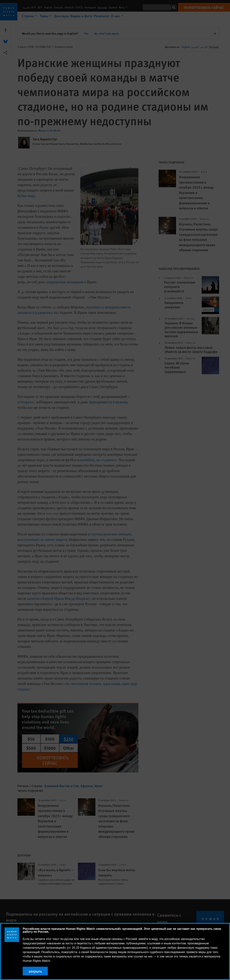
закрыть (35, 971)
